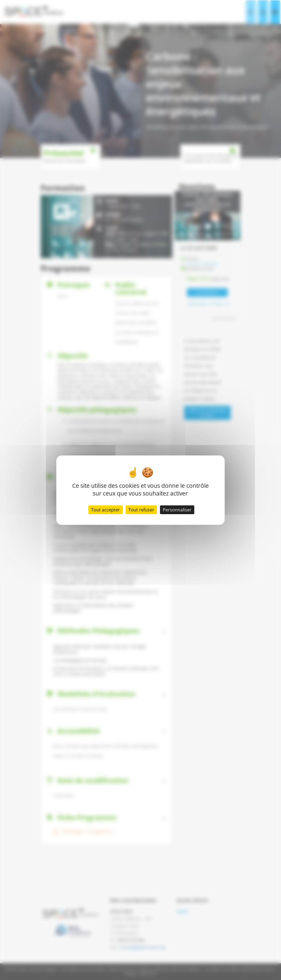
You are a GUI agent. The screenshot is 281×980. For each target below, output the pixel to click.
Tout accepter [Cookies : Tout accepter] (106, 510)
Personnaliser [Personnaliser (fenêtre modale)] (177, 510)
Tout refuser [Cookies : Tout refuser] (141, 510)
